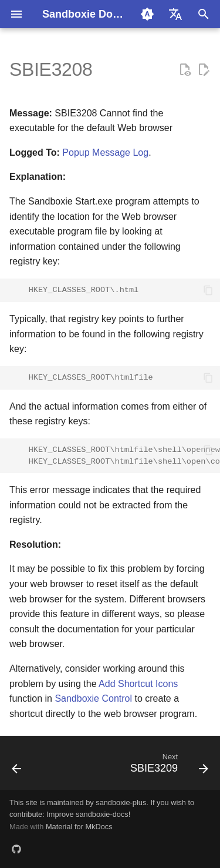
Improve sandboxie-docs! (88, 814)
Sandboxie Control (93, 698)
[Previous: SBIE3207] (17, 766)
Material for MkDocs (79, 827)
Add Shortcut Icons (138, 684)
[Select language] (175, 14)
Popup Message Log (105, 153)
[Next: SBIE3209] (167, 766)
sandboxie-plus (121, 802)
